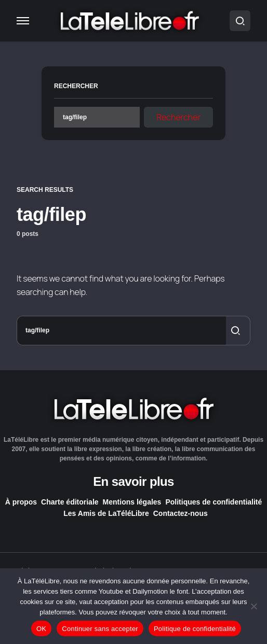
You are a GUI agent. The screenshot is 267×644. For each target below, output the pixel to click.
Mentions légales (132, 502)
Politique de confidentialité (195, 629)
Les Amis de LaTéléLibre (106, 513)
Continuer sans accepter (100, 629)
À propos (21, 502)
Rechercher (76, 86)
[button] (23, 21)
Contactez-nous (181, 513)
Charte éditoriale (70, 502)
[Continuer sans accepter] (254, 606)
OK (41, 629)
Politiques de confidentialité (213, 502)
